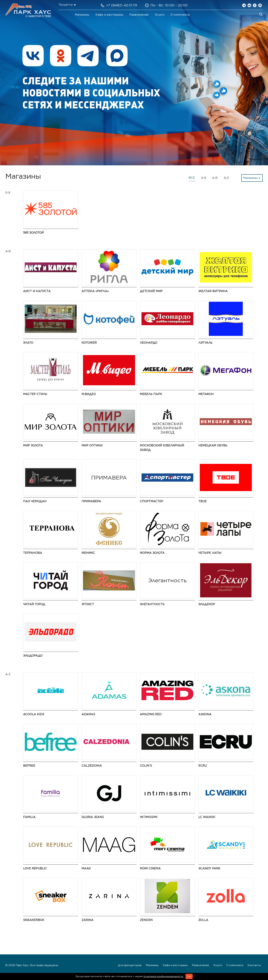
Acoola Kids (34, 714)
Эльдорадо (33, 656)
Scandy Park (209, 868)
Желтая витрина (213, 291)
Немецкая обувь (213, 445)
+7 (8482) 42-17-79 (122, 5)
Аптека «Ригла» (95, 291)
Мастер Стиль (35, 394)
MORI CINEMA (150, 868)
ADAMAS (88, 714)
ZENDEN (146, 920)
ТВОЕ (203, 501)
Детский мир (151, 291)
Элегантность (152, 604)
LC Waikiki (207, 817)
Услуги (159, 15)
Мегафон (206, 394)
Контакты (254, 965)
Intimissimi (149, 817)
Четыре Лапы (210, 553)
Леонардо (149, 343)
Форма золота (152, 553)
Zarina (88, 920)
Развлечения (139, 15)
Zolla (203, 920)
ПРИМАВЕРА (91, 501)
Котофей (89, 343)
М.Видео (89, 394)
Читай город (34, 604)
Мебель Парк (151, 394)
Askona (205, 714)
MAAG (86, 868)
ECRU (203, 766)
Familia (29, 817)
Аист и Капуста (37, 291)
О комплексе (180, 15)
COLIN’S (146, 766)
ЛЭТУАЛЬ (205, 343)
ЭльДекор (207, 604)
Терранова (33, 553)
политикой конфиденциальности (164, 976)
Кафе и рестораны (109, 15)
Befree (29, 766)
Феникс (88, 553)
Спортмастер (152, 501)
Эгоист (88, 604)
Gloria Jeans (93, 817)
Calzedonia (92, 766)
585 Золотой (33, 233)
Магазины (82, 15)
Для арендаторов (130, 965)
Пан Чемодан (35, 501)
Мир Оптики (92, 445)
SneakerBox (34, 920)
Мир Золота (33, 445)
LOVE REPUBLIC (35, 868)
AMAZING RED (151, 714)
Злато (28, 343)
